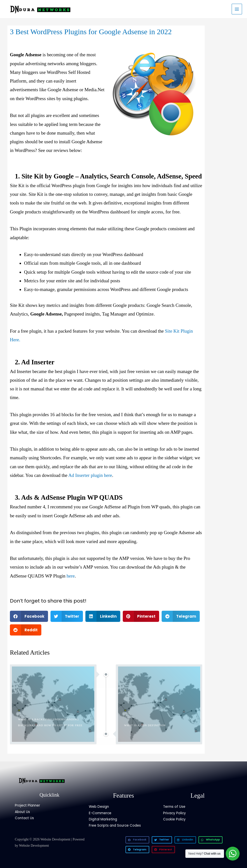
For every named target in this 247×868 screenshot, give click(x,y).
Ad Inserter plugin (86, 475)
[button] (29, 616)
